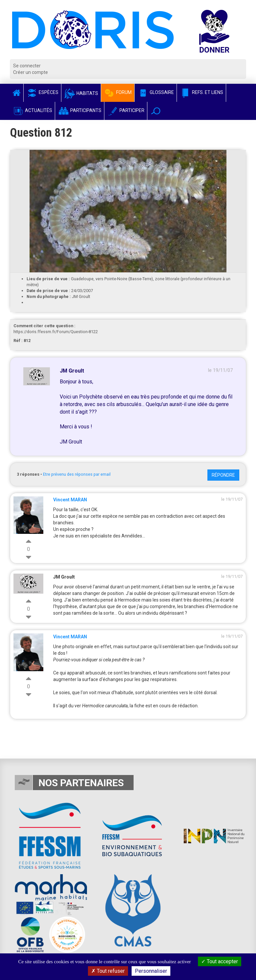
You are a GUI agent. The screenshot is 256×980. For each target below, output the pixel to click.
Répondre (223, 475)
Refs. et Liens (201, 92)
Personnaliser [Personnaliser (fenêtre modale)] (151, 971)
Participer (126, 110)
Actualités (32, 110)
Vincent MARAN (70, 500)
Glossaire (156, 92)
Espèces (42, 92)
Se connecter (27, 66)
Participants (80, 110)
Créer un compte (31, 72)
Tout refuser (108, 971)
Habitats (81, 93)
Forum (118, 92)
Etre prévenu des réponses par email (77, 474)
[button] (156, 111)
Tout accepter (220, 961)
